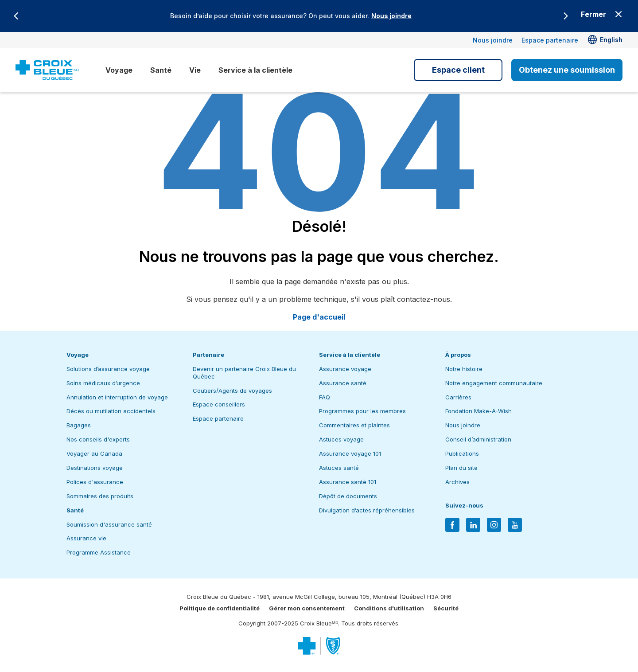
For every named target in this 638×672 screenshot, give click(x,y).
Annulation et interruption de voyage (117, 397)
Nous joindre (391, 16)
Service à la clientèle (255, 70)
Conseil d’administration (478, 439)
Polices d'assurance (95, 482)
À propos (458, 355)
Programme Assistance (99, 552)
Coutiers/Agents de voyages (232, 391)
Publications (462, 453)
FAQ (325, 397)
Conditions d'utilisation (389, 608)
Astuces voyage (341, 439)
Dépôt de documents (348, 496)
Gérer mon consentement (307, 608)
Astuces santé (339, 468)
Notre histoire (464, 369)
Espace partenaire (550, 40)
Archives (457, 482)
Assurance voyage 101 (350, 453)
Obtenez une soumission (567, 70)
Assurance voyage (345, 369)
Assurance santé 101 (348, 482)
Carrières (458, 397)
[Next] (566, 16)
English (611, 40)
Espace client (458, 70)
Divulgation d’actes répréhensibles (367, 510)
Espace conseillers (219, 404)
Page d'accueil (319, 317)
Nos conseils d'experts (98, 439)
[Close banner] (602, 14)
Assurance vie (86, 538)
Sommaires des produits (100, 496)
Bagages (79, 425)
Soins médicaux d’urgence (103, 383)
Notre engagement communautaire (494, 383)
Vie (195, 70)
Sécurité (446, 608)
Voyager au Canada (94, 453)
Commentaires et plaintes (354, 425)
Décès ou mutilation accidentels (111, 411)
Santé (161, 70)
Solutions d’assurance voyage (108, 369)
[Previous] (16, 16)
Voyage (119, 70)
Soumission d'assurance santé (109, 524)
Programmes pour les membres (362, 411)
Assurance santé (343, 383)
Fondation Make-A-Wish (478, 411)
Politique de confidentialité (220, 608)
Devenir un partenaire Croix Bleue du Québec (244, 373)
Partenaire (208, 355)
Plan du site (461, 468)
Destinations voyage (95, 468)
